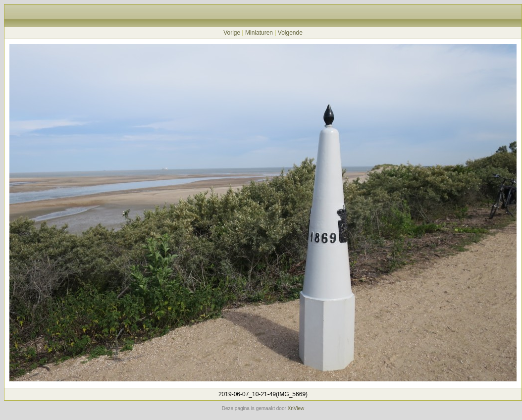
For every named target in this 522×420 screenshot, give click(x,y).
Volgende (290, 33)
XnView (296, 408)
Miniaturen (259, 33)
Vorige (232, 33)
